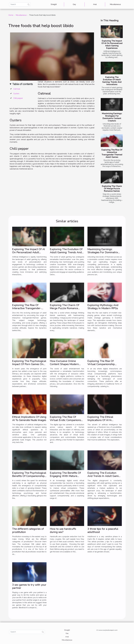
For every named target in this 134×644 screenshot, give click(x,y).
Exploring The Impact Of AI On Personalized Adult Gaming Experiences (112, 44)
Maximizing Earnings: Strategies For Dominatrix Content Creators (112, 117)
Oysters (16, 94)
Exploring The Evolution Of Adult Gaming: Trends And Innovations (112, 81)
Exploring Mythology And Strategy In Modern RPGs (103, 307)
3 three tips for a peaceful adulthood (103, 530)
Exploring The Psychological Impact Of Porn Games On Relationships (29, 364)
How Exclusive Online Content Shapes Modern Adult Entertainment (64, 364)
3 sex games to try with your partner (29, 586)
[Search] (20, 4)
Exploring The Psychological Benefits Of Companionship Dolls (29, 476)
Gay (74, 4)
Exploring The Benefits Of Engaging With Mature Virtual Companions (65, 476)
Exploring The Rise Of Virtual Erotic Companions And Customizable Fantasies (67, 420)
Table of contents (23, 84)
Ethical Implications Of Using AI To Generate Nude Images (29, 419)
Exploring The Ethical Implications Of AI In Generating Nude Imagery (103, 420)
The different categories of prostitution (28, 530)
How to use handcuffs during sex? (63, 530)
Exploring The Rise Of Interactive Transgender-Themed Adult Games (112, 153)
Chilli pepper (18, 98)
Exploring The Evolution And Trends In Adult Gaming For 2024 (105, 476)
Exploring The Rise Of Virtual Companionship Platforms (101, 364)
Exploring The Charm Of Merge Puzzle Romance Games (112, 189)
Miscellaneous (115, 4)
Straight (54, 4)
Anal (95, 4)
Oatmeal (17, 89)
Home (11, 15)
